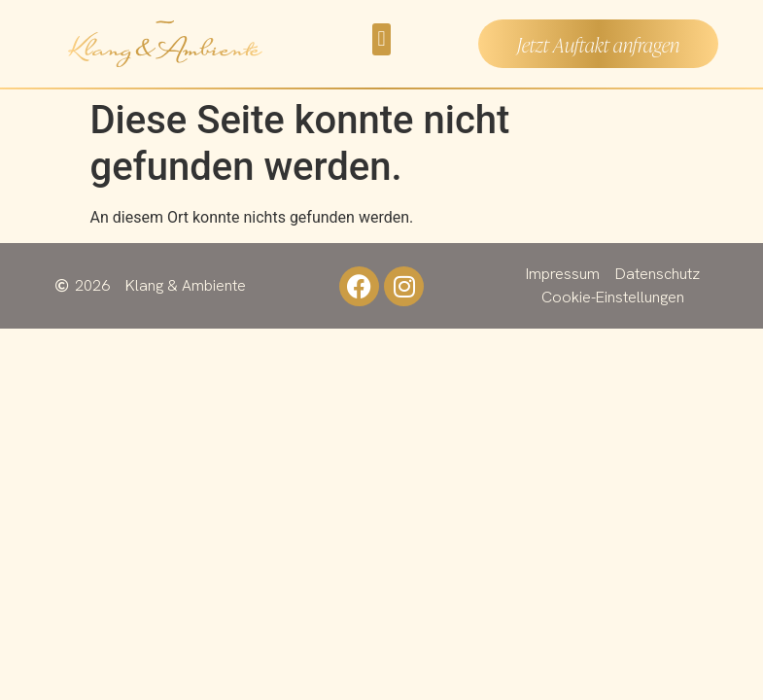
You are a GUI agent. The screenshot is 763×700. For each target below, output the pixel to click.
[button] (381, 39)
